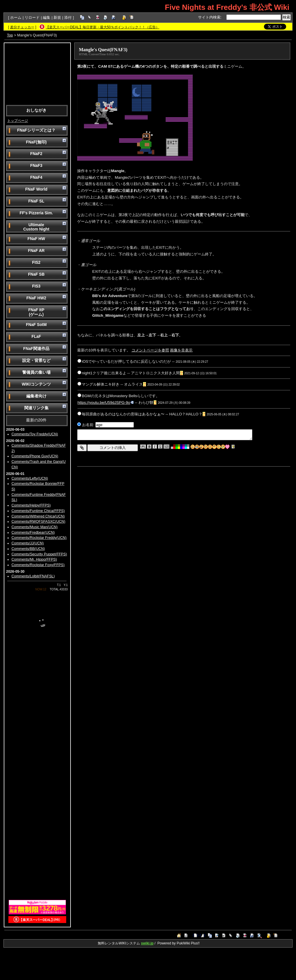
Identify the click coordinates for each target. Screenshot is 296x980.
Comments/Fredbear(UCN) (33, 533)
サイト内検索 (209, 17)
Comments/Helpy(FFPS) (31, 505)
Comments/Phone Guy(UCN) (35, 456)
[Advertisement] (37, 73)
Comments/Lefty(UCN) (30, 478)
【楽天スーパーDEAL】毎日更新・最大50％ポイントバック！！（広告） (102, 27)
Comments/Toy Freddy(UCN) (35, 434)
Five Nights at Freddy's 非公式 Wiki (227, 7)
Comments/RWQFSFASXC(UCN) (38, 522)
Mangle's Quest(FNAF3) (103, 50)
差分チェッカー (22, 27)
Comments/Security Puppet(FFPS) (39, 554)
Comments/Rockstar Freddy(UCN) (39, 538)
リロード (32, 17)
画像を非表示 (181, 350)
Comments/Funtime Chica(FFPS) (38, 511)
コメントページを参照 (150, 350)
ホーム (16, 17)
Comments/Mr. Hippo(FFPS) (34, 559)
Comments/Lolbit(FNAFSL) (33, 576)
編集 (47, 17)
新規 (57, 17)
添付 (68, 17)
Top (10, 35)
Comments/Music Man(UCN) (35, 527)
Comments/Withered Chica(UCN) (38, 516)
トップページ (18, 121)
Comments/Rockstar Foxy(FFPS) (38, 565)
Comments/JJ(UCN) (28, 543)
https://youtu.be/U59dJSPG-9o (106, 402)
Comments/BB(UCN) (28, 549)
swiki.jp (147, 943)
